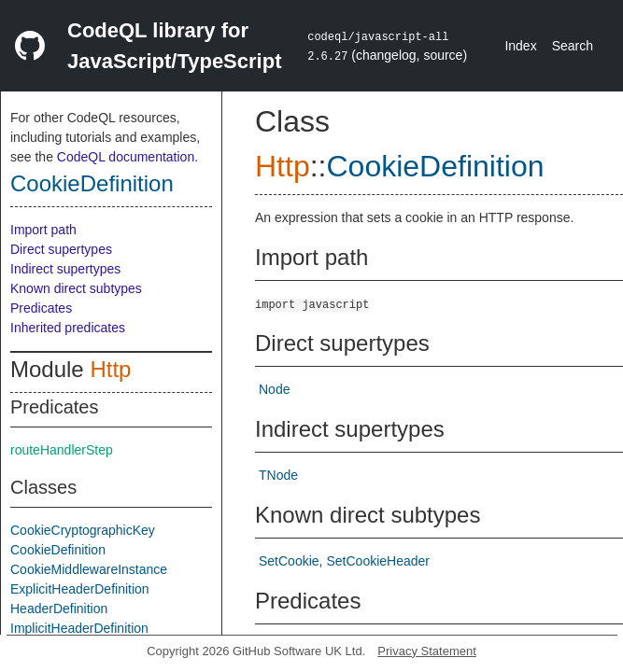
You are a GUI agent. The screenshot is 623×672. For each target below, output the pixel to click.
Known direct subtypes (76, 288)
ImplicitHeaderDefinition (79, 628)
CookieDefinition (92, 183)
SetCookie (289, 561)
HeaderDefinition (59, 609)
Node (274, 389)
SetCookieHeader (378, 561)
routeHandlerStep (62, 450)
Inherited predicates (68, 328)
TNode (278, 475)
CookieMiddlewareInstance (89, 569)
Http (110, 369)
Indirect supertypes (65, 269)
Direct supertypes (61, 249)
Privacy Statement (427, 651)
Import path (43, 230)
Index (520, 46)
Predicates (41, 308)
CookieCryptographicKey (83, 530)
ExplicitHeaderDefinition (80, 589)
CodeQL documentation (126, 157)
